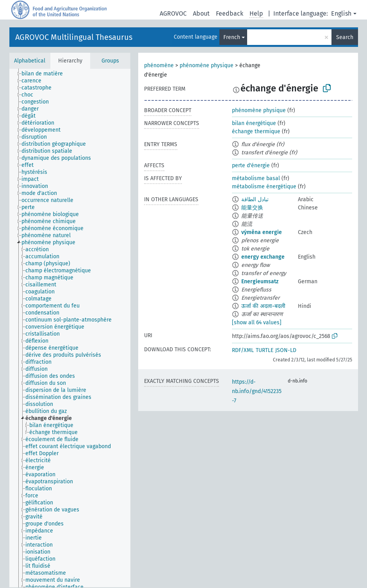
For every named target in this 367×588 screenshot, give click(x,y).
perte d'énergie (251, 165)
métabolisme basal (256, 178)
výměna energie (262, 232)
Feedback (230, 13)
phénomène (159, 65)
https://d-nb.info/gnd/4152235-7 (257, 391)
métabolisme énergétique (264, 187)
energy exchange (263, 257)
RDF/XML (243, 350)
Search (345, 37)
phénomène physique (207, 65)
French (232, 37)
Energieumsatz (260, 281)
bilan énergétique (254, 123)
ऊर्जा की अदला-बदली (263, 306)
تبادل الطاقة (255, 199)
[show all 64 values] (257, 323)
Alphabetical (30, 61)
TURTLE (265, 350)
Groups (110, 61)
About (201, 13)
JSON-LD (286, 350)
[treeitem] (45, 74)
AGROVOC (173, 13)
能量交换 (252, 208)
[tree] (70, 328)
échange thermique (256, 131)
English (341, 13)
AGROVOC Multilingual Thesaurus (74, 37)
